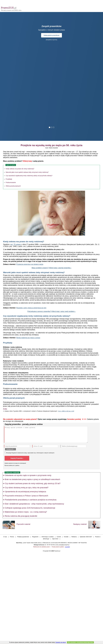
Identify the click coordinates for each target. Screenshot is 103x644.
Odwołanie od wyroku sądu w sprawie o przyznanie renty (28, 475)
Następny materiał (80, 524)
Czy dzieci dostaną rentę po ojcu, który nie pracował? (27, 488)
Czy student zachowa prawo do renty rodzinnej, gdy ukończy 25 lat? (33, 483)
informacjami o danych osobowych (46, 453)
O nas (5, 537)
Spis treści (55, 539)
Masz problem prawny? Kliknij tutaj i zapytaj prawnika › (52, 268)
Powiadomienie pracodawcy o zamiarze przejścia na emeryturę (31, 500)
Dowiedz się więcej (61, 642)
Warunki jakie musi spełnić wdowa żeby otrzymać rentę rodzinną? (27, 172)
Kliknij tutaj (27, 161)
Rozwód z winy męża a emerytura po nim (31, 308)
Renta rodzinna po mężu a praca (28, 338)
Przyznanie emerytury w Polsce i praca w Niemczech (26, 496)
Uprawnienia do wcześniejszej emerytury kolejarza (25, 492)
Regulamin (14, 453)
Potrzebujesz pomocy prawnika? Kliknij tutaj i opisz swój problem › (52, 311)
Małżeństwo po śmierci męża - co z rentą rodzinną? (26, 512)
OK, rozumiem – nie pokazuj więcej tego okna (80, 642)
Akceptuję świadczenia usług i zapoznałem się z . (30, 453)
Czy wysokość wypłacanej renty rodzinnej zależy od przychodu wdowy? (29, 176)
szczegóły (67, 547)
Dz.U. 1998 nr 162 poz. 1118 (66, 411)
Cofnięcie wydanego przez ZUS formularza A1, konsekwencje (30, 508)
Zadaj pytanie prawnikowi (51, 35)
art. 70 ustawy (16, 244)
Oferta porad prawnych (13, 186)
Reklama (74, 537)
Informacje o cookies (48, 537)
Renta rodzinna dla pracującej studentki (21, 516)
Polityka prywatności (23, 537)
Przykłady (9, 179)
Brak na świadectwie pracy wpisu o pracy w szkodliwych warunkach (32, 479)
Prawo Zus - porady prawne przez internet (16, 8)
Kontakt (66, 537)
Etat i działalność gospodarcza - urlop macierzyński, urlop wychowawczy (34, 504)
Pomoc (12, 537)
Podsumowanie (11, 182)
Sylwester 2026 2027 (86, 537)
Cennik (59, 537)
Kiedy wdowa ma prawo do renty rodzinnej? (20, 169)
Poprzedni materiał (23, 524)
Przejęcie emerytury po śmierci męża (30, 264)
